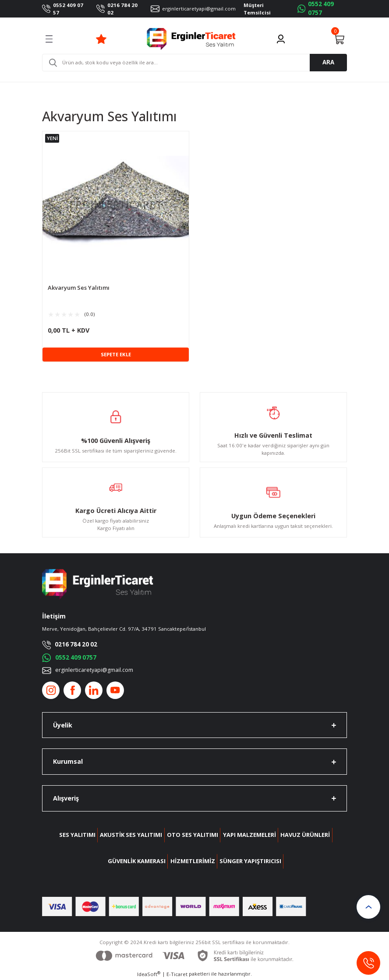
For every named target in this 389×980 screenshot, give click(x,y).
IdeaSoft (149, 974)
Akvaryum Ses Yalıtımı (79, 288)
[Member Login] (281, 39)
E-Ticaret (177, 974)
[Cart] (339, 39)
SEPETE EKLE (116, 354)
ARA (328, 62)
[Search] (194, 63)
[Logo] (191, 39)
